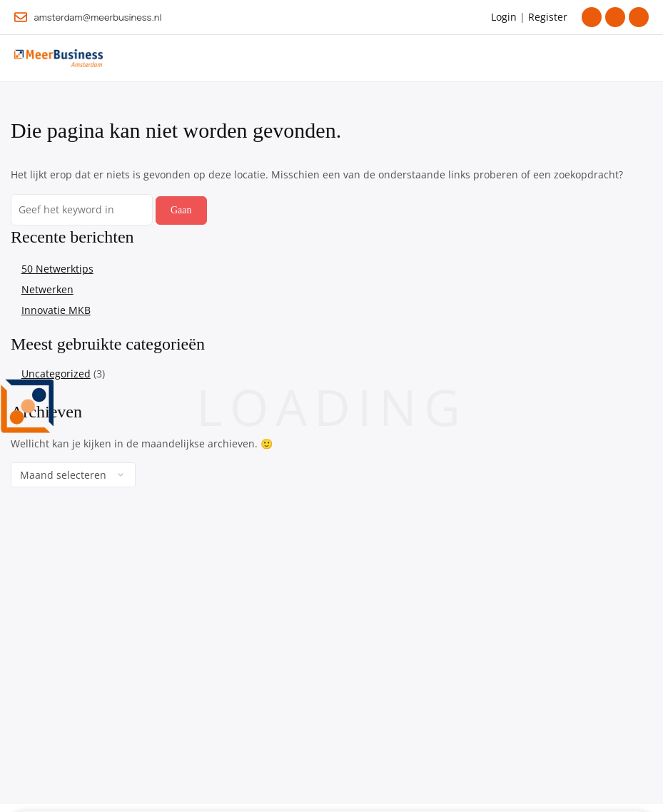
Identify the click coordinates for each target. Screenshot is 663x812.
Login (504, 17)
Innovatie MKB (56, 310)
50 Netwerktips (57, 269)
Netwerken (47, 289)
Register (548, 17)
